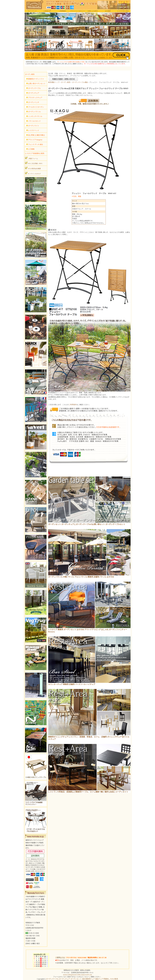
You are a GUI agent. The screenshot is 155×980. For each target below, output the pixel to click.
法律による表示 (93, 11)
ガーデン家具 (66, 82)
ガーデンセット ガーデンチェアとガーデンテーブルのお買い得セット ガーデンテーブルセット (87, 524)
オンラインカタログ (33, 173)
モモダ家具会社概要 (33, 168)
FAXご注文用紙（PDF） (34, 163)
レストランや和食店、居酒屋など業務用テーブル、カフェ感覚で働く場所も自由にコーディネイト (88, 792)
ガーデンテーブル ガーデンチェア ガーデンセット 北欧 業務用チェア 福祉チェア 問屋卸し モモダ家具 (82, 979)
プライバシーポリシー (77, 11)
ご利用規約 (62, 11)
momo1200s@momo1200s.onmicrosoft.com (77, 975)
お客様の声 (47, 11)
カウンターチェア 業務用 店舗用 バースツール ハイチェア (72, 684)
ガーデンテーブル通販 (80, 82)
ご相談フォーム (31, 158)
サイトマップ (32, 11)
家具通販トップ (54, 82)
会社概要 (108, 11)
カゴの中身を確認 (123, 11)
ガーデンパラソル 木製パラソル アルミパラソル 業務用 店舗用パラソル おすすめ (81, 577)
